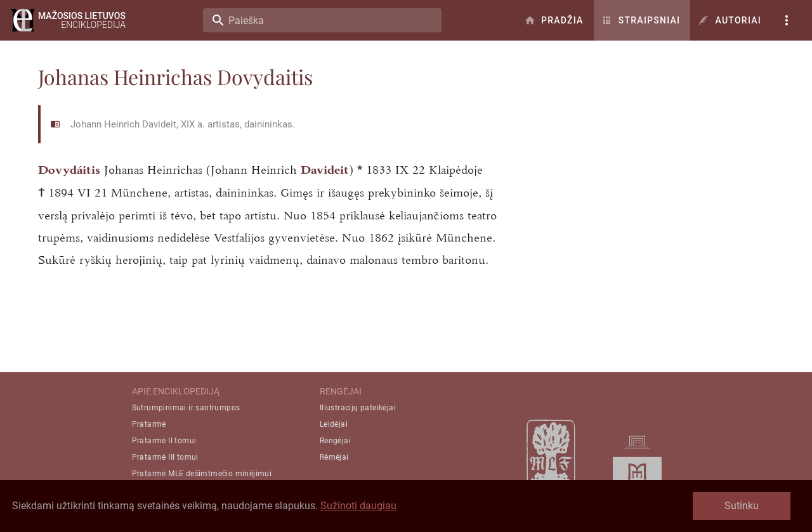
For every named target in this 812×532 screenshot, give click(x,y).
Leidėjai (334, 424)
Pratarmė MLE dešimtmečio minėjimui (202, 474)
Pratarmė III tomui (165, 457)
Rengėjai (335, 441)
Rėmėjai (334, 457)
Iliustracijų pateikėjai (358, 408)
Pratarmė (149, 424)
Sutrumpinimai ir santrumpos (186, 408)
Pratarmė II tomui (164, 441)
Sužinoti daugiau (358, 506)
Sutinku (742, 506)
